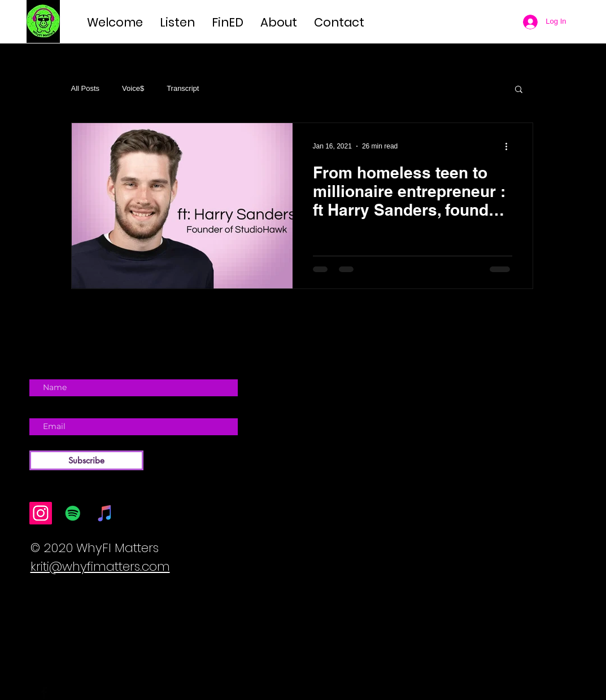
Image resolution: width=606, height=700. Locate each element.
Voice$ (133, 88)
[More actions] (511, 146)
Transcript (183, 88)
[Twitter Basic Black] (60, 693)
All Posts (86, 88)
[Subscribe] (86, 460)
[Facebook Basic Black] (44, 693)
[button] (519, 90)
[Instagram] (41, 513)
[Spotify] (73, 513)
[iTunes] (105, 513)
